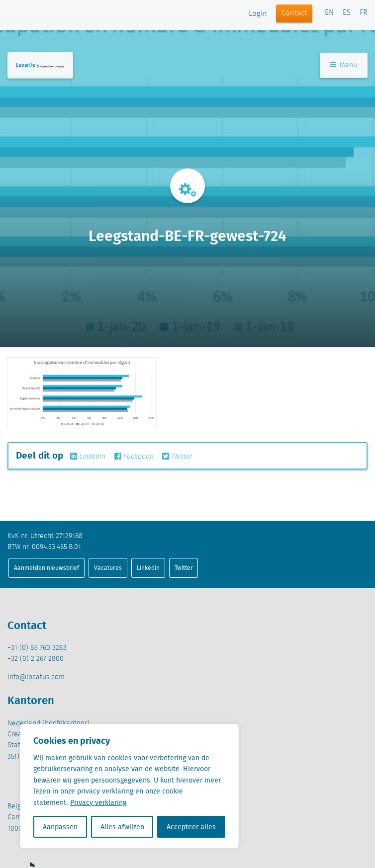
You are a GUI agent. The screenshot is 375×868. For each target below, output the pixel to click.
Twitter (177, 457)
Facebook (134, 457)
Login (258, 14)
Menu (344, 65)
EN (329, 13)
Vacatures (108, 568)
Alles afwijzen (122, 827)
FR (364, 13)
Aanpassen (60, 827)
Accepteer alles (191, 827)
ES (347, 13)
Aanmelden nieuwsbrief (47, 568)
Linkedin (88, 457)
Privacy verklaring (98, 802)
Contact (294, 13)
